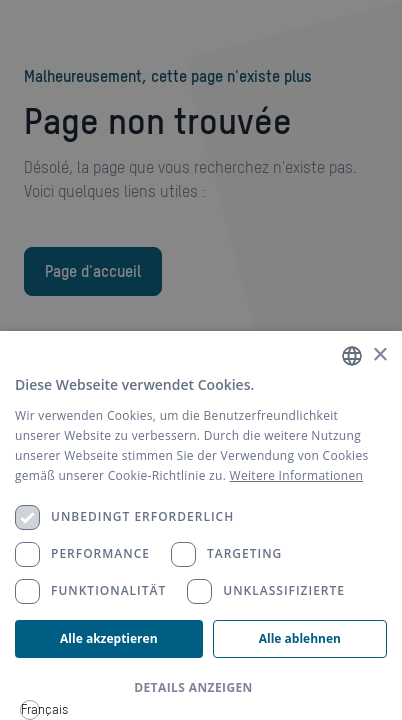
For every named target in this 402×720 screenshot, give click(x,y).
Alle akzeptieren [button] (108, 638)
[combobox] (30, 710)
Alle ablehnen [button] (300, 638)
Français (30, 709)
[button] (201, 688)
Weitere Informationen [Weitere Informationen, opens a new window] (297, 475)
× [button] (379, 355)
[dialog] (201, 525)
